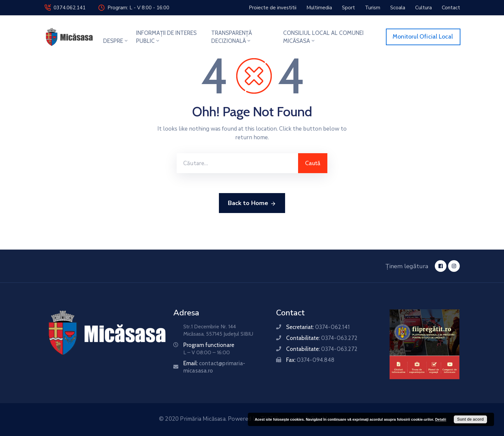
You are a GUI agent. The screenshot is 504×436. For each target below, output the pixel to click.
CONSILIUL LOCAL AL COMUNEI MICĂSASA (323, 37)
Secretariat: (318, 327)
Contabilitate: (322, 338)
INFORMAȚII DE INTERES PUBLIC (166, 37)
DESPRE (116, 41)
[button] (273, 8)
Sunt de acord (470, 419)
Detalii (441, 419)
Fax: (310, 360)
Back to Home (252, 203)
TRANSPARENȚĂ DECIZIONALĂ (232, 37)
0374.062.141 (70, 8)
